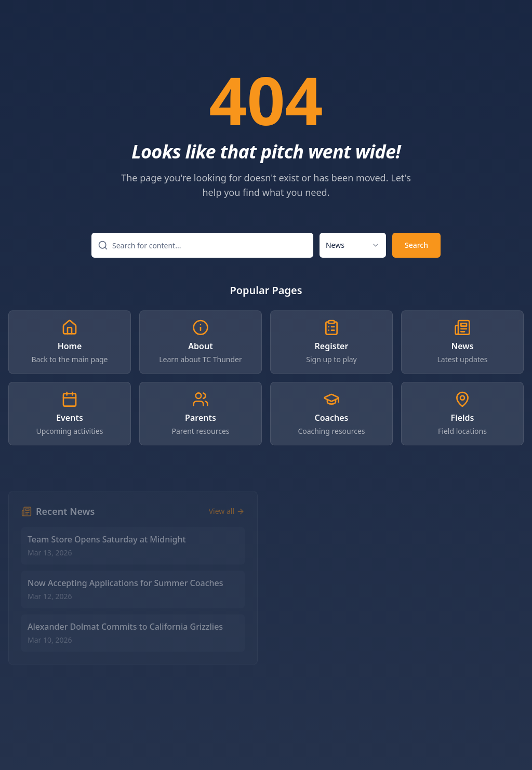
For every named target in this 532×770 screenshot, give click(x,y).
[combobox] (353, 246)
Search (416, 245)
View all (227, 517)
